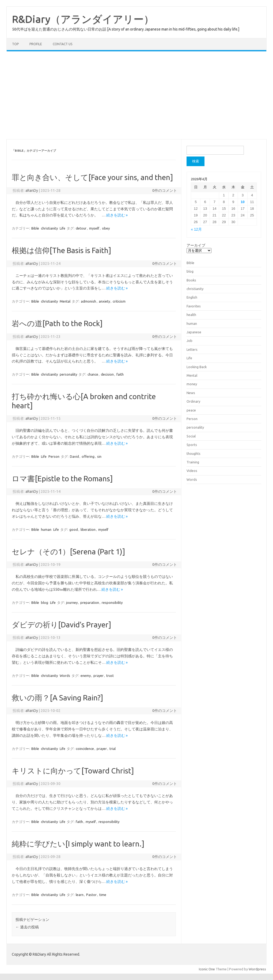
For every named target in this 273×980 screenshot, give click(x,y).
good (74, 529)
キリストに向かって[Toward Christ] (73, 771)
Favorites (194, 306)
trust (110, 676)
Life (62, 228)
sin (99, 456)
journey (72, 603)
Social (191, 436)
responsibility (112, 603)
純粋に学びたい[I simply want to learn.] (78, 844)
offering (88, 456)
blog (45, 603)
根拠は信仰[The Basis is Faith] (61, 250)
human (46, 529)
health (191, 315)
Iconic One (207, 969)
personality (68, 374)
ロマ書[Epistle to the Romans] (62, 478)
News (191, 393)
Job (189, 341)
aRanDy (32, 190)
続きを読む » (117, 215)
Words (65, 676)
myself (94, 228)
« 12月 (196, 229)
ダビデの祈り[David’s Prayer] (61, 625)
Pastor (91, 895)
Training (193, 462)
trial (113, 749)
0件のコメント (165, 190)
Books (191, 280)
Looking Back (197, 367)
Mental (65, 301)
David (74, 456)
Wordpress (257, 969)
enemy (86, 676)
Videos (192, 471)
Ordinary (193, 401)
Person (54, 456)
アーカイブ (196, 245)
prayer (98, 676)
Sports (192, 445)
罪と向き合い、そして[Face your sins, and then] (92, 177)
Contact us (62, 44)
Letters (192, 349)
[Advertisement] (136, 95)
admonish (88, 301)
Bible (35, 228)
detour (81, 228)
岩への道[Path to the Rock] (57, 323)
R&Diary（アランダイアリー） (83, 19)
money (192, 384)
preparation (90, 603)
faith (120, 374)
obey (106, 228)
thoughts (194, 453)
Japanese (194, 332)
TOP (15, 44)
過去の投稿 (27, 927)
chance (93, 374)
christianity (49, 228)
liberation (88, 529)
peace (191, 410)
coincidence (85, 749)
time (103, 895)
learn (80, 895)
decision (107, 374)
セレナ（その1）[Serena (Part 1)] (68, 552)
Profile (36, 44)
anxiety (104, 301)
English (192, 297)
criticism (119, 301)
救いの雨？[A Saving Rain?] (57, 698)
